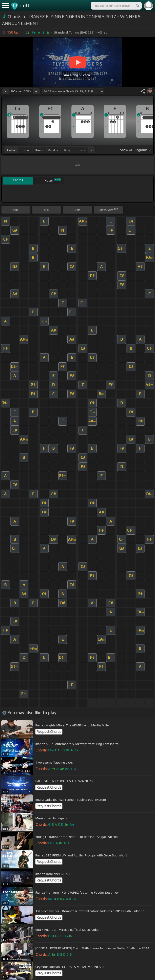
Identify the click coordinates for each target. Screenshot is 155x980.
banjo (68, 150)
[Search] (137, 6)
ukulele (39, 150)
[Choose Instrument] (91, 150)
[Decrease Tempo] (5, 91)
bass (82, 150)
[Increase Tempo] (36, 91)
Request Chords (49, 732)
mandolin (53, 150)
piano (25, 150)
